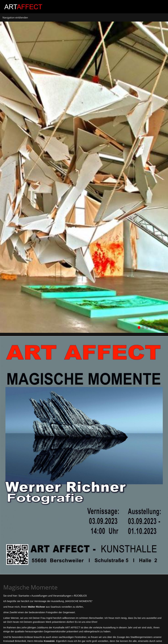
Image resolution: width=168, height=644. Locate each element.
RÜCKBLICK (80, 596)
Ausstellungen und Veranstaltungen (51, 596)
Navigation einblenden (15, 17)
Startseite (24, 596)
